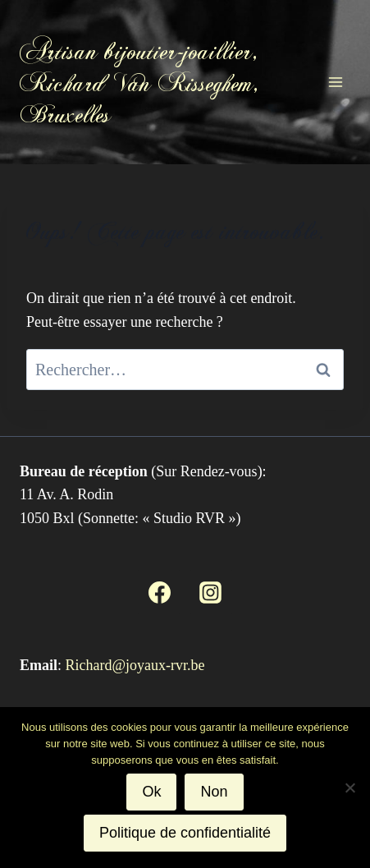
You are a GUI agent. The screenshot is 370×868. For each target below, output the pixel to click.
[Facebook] (159, 592)
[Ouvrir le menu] (335, 82)
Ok (151, 792)
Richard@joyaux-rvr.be (135, 665)
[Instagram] (211, 592)
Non (214, 792)
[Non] (349, 788)
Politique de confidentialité (185, 833)
